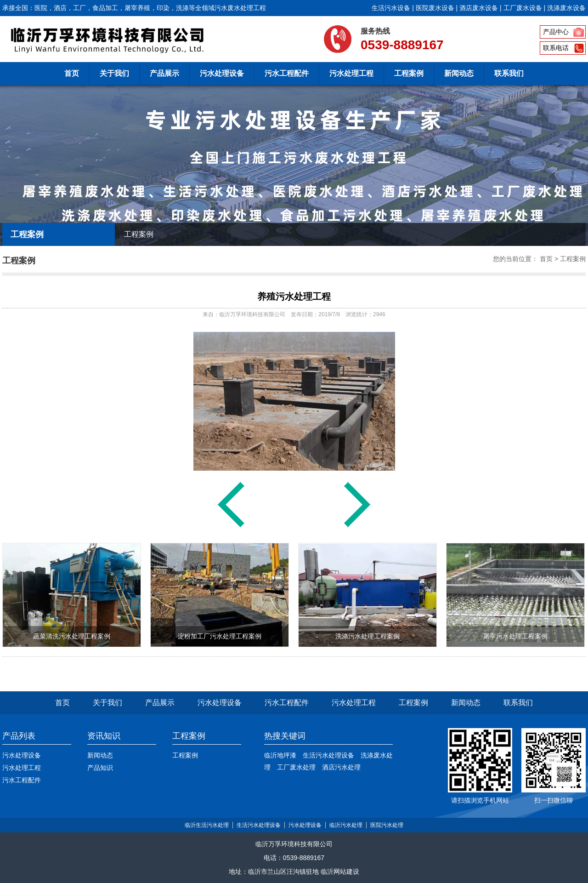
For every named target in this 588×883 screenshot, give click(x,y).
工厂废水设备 (523, 8)
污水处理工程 (351, 73)
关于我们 (114, 73)
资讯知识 (104, 736)
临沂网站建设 (340, 872)
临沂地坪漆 (280, 755)
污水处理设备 (222, 73)
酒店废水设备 (479, 8)
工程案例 (409, 73)
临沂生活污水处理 (207, 825)
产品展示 (164, 73)
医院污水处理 (387, 825)
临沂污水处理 (346, 825)
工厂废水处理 (296, 767)
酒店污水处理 (341, 767)
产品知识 (100, 768)
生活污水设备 (391, 8)
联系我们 (509, 73)
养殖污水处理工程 (294, 296)
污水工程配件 (287, 73)
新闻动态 (459, 73)
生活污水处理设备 (328, 755)
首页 (72, 73)
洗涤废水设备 (566, 8)
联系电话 (556, 48)
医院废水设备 (435, 8)
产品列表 (19, 736)
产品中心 (556, 32)
